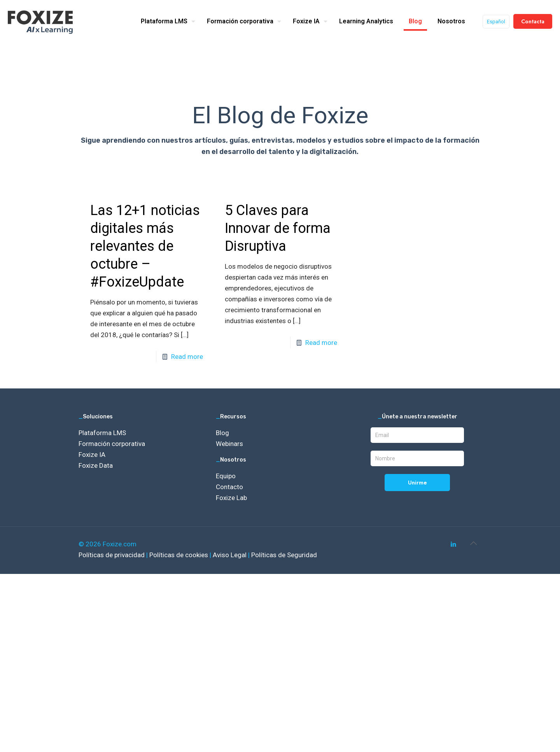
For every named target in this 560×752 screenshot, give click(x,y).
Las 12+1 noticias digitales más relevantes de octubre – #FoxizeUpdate (145, 246)
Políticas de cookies (179, 555)
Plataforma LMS (102, 433)
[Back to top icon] (473, 543)
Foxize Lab (231, 498)
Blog (222, 433)
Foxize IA (92, 455)
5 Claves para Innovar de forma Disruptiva (278, 228)
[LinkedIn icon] (453, 544)
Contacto (229, 487)
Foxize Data (96, 465)
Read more (187, 357)
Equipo (226, 476)
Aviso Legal (230, 555)
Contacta (533, 21)
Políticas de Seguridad (284, 555)
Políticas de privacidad (112, 555)
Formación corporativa (112, 444)
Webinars (229, 444)
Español (496, 22)
